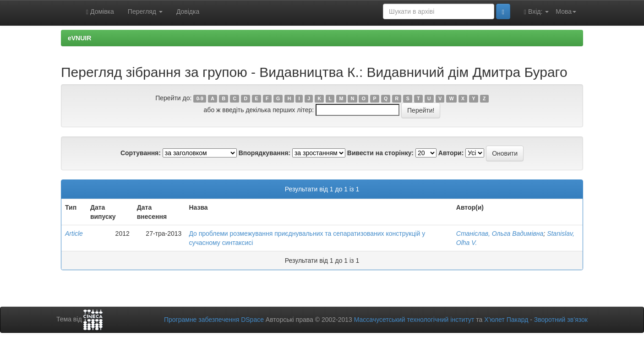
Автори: (451, 153)
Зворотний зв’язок (561, 320)
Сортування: (141, 153)
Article (74, 233)
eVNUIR (79, 38)
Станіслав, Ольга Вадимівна (500, 233)
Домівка (100, 12)
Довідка (188, 11)
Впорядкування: (265, 153)
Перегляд (145, 11)
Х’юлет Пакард (506, 320)
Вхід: (536, 12)
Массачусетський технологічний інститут (414, 320)
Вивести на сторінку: (380, 153)
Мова (566, 11)
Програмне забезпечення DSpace (214, 320)
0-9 (200, 98)
